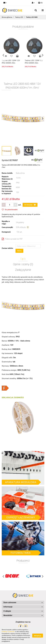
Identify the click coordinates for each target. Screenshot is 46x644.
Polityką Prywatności (8, 632)
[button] (40, 3)
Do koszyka (30, 205)
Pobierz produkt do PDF (12, 239)
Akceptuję (38, 636)
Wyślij (19, 251)
